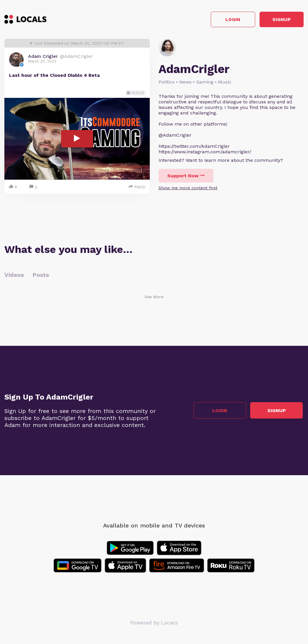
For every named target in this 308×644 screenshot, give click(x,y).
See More (154, 298)
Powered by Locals (154, 623)
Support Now (186, 177)
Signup (277, 20)
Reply (137, 188)
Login (221, 20)
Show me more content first (188, 189)
